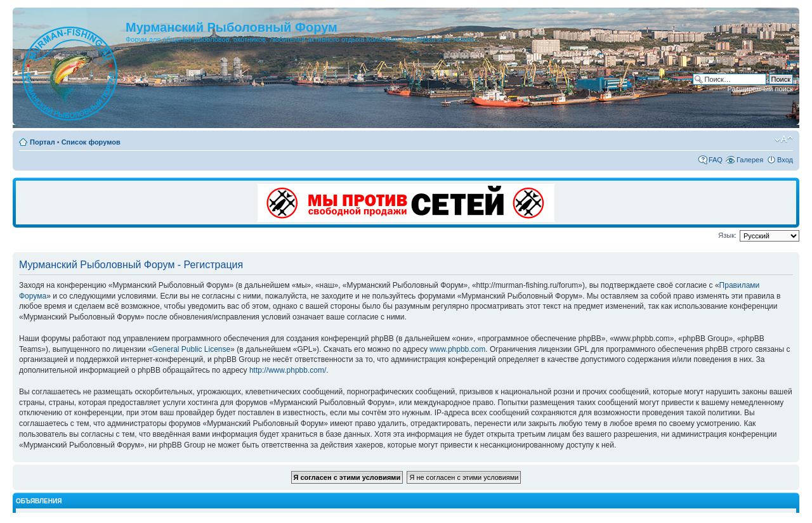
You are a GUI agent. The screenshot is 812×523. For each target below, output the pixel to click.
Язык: (727, 235)
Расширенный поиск (760, 89)
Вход (785, 160)
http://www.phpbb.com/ (288, 370)
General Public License (191, 349)
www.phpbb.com (457, 349)
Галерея (750, 160)
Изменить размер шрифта (784, 139)
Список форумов (91, 142)
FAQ (716, 160)
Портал (43, 142)
